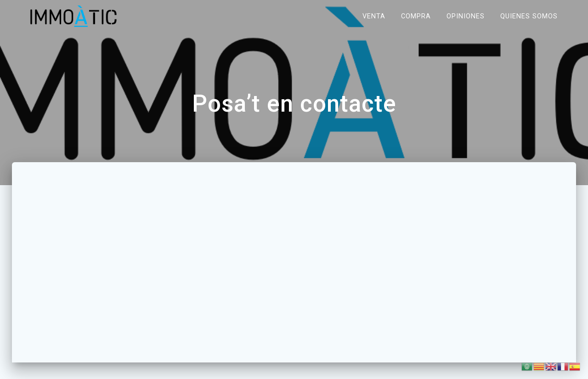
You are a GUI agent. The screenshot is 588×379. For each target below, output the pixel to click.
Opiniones (466, 16)
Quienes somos (529, 16)
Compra (416, 16)
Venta (374, 16)
